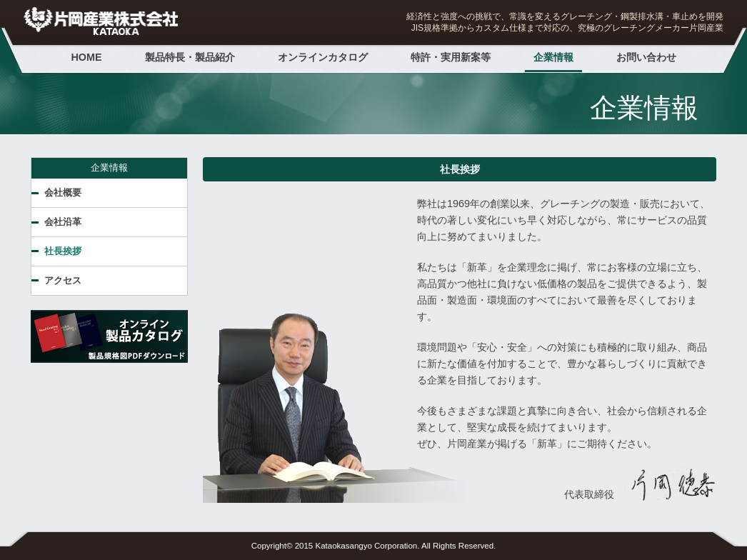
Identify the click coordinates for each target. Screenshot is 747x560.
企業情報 (553, 57)
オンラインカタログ (323, 57)
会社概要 (63, 192)
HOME (86, 57)
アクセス (63, 280)
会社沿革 (63, 222)
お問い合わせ (646, 57)
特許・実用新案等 (451, 57)
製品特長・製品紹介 (190, 57)
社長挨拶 (63, 251)
